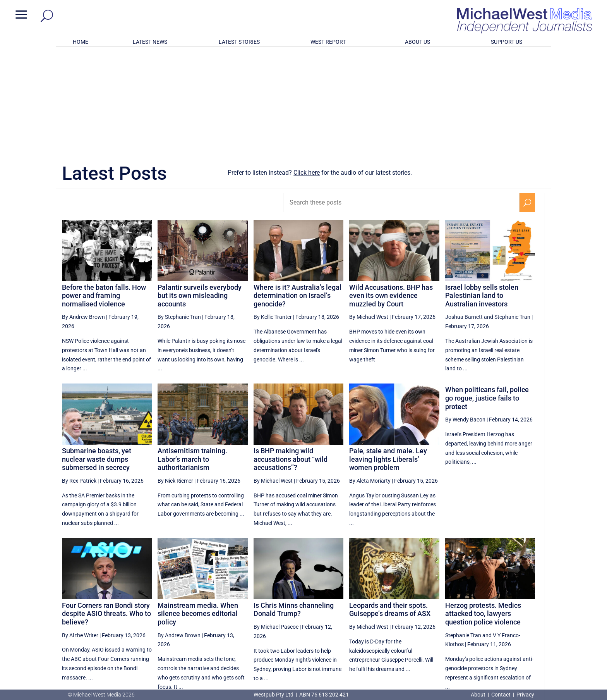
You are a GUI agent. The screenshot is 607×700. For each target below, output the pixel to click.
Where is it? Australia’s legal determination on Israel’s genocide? (297, 194)
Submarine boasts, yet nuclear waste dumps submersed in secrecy (97, 358)
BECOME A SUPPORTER (566, 645)
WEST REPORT (328, 42)
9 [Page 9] (452, 616)
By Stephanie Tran (179, 215)
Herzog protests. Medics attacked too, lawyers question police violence (483, 512)
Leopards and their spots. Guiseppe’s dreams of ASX (390, 508)
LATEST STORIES (239, 42)
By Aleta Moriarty (370, 379)
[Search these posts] (401, 101)
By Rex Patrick (79, 379)
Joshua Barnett (464, 215)
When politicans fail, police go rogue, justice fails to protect (487, 296)
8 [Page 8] (436, 616)
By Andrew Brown (83, 215)
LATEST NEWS (150, 42)
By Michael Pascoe (276, 525)
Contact (501, 695)
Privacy (525, 695)
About (479, 695)
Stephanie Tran (512, 215)
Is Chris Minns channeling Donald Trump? (294, 508)
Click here (307, 71)
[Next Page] (527, 616)
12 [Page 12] (509, 616)
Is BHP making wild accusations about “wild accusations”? (291, 358)
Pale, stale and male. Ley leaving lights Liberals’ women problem (388, 358)
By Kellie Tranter (273, 215)
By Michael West (369, 215)
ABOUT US (418, 42)
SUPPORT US (507, 42)
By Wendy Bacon (465, 318)
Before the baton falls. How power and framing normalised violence (104, 194)
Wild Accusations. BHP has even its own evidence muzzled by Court (391, 194)
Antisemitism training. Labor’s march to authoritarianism (192, 358)
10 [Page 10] (470, 616)
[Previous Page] (419, 616)
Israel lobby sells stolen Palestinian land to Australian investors (482, 194)
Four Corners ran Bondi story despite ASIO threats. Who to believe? (106, 512)
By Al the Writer (80, 534)
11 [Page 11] (490, 616)
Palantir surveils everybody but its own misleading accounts (200, 194)
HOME (81, 42)
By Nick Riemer (175, 379)
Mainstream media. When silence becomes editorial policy (198, 512)
